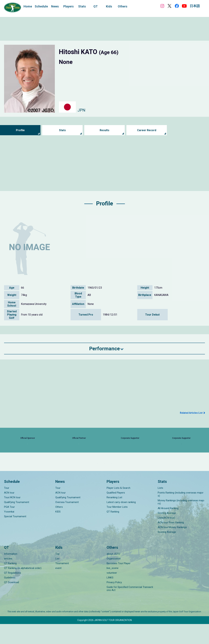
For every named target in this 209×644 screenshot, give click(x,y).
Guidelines (10, 598)
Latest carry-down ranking (121, 522)
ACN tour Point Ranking (171, 542)
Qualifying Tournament (17, 522)
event (58, 588)
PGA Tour (9, 527)
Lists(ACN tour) (166, 538)
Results (104, 130)
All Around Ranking (168, 528)
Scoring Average (167, 533)
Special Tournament (15, 536)
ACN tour (9, 513)
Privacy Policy (114, 602)
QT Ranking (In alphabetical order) (23, 588)
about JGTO (113, 574)
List (57, 579)
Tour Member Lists (117, 527)
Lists (160, 508)
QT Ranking (113, 532)
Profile (20, 130)
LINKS (110, 598)
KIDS (58, 532)
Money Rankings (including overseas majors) (181, 522)
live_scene (113, 588)
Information (11, 574)
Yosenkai (9, 532)
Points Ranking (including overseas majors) (181, 514)
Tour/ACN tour (12, 517)
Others (59, 527)
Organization (114, 579)
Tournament (62, 583)
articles (8, 579)
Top (57, 574)
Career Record (147, 130)
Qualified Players (116, 513)
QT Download (12, 602)
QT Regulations (13, 593)
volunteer (112, 593)
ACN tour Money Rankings (172, 547)
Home (28, 6)
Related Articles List (191, 413)
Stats (62, 130)
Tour (7, 508)
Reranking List (114, 517)
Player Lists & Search (118, 508)
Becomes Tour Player (119, 583)
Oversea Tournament (67, 522)
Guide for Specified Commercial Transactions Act (130, 609)
